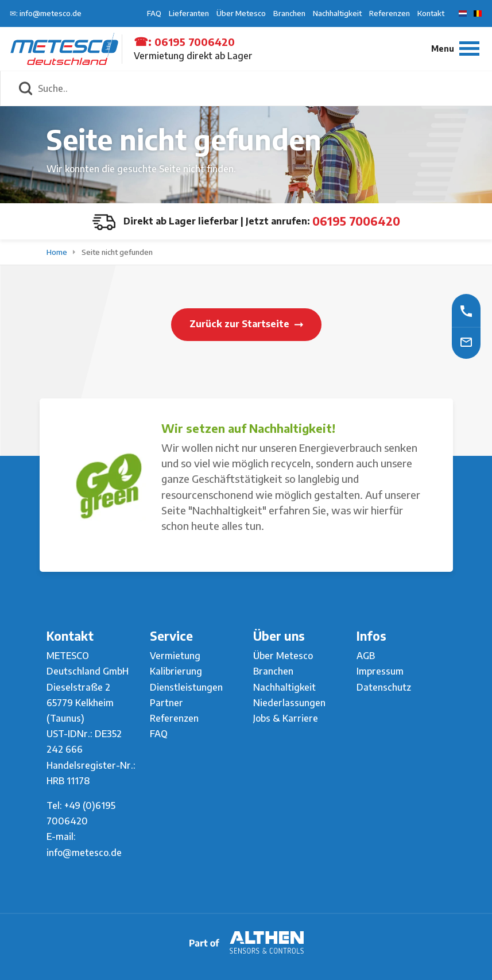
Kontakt (431, 13)
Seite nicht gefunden (117, 252)
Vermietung (175, 656)
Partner (166, 703)
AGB (366, 656)
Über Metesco (241, 13)
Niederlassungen (289, 703)
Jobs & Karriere (286, 718)
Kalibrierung (176, 671)
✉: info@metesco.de (46, 13)
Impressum (380, 671)
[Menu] (455, 49)
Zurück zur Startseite (246, 324)
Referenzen (390, 13)
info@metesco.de (84, 853)
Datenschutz (384, 687)
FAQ (154, 13)
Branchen (289, 13)
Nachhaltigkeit (337, 13)
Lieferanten (189, 13)
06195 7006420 (195, 42)
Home (58, 252)
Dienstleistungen (186, 687)
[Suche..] (259, 88)
